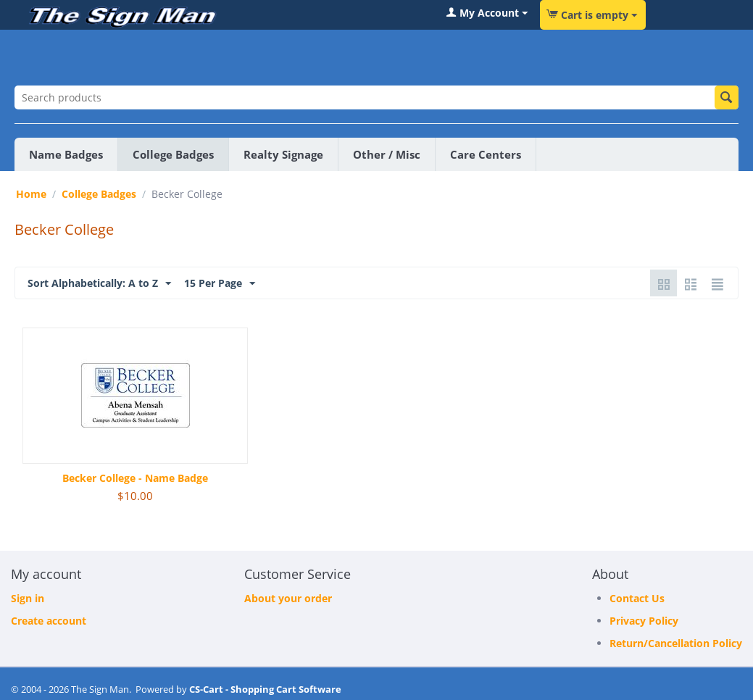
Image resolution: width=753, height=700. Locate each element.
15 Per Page (220, 284)
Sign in (28, 598)
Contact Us (637, 598)
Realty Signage (283, 154)
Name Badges (66, 154)
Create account (49, 621)
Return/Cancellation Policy (676, 643)
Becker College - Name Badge (135, 478)
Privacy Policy (644, 621)
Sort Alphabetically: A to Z (99, 284)
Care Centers (486, 154)
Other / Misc (387, 154)
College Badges (173, 154)
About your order (288, 598)
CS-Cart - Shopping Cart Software (265, 689)
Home (31, 194)
